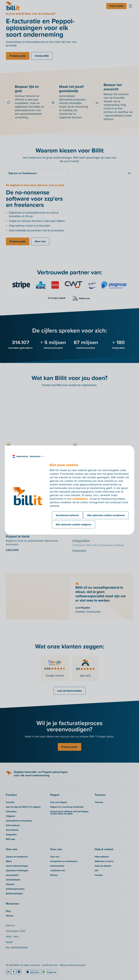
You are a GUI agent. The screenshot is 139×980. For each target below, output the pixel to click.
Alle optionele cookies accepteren (106, 515)
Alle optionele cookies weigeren (74, 524)
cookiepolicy (80, 499)
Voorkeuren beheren (67, 515)
